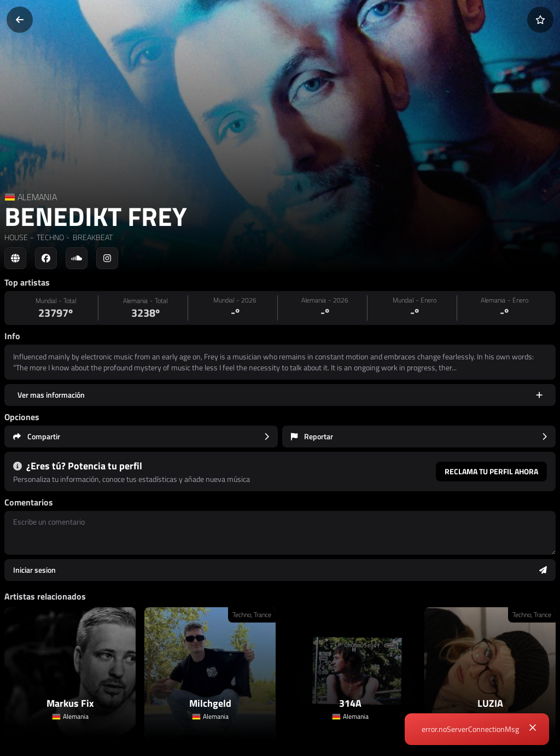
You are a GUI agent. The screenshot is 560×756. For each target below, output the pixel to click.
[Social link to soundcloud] (77, 258)
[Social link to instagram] (107, 258)
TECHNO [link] (49, 237)
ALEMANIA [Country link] (37, 197)
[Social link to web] (15, 258)
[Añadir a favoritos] (540, 20)
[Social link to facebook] (46, 258)
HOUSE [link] (16, 237)
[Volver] (20, 20)
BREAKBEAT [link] (92, 237)
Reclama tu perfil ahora (491, 471)
